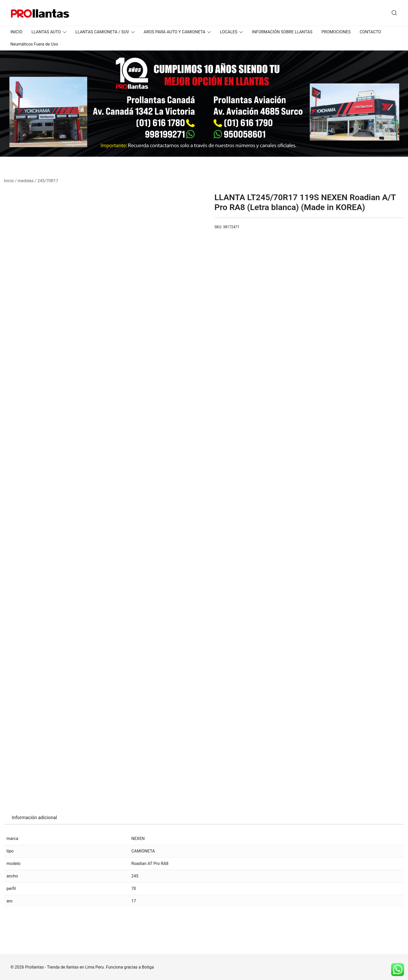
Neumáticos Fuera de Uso (34, 44)
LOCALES (229, 32)
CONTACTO (370, 32)
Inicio (9, 181)
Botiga (148, 967)
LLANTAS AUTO (46, 32)
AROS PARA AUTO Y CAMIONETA (174, 32)
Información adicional (34, 817)
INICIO (16, 32)
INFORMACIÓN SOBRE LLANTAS (282, 32)
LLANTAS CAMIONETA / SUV (102, 32)
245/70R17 (48, 181)
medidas (26, 181)
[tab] (34, 818)
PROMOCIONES (336, 32)
